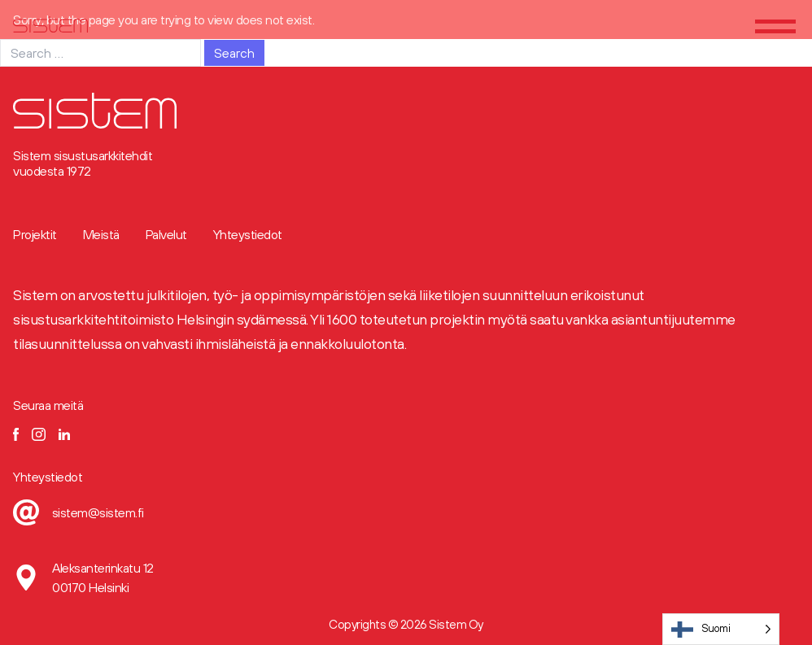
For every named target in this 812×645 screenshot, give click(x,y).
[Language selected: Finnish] (721, 629)
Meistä (101, 234)
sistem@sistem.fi (98, 512)
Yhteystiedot (248, 234)
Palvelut (166, 234)
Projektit (35, 234)
